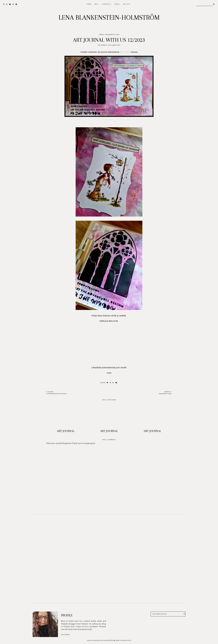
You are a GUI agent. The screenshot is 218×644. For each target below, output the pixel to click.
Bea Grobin (125, 52)
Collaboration (114, 45)
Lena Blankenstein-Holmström (109, 17)
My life (126, 4)
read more (65, 635)
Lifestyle (106, 4)
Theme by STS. (126, 640)
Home (89, 4)
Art (96, 4)
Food (116, 4)
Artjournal (103, 45)
